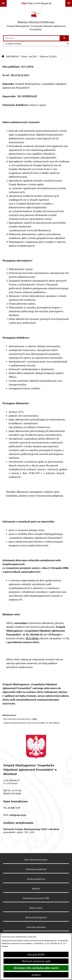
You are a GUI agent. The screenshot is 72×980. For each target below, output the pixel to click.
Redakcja (36, 889)
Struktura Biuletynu (36, 879)
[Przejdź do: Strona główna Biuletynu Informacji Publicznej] (3, 56)
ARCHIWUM (12, 57)
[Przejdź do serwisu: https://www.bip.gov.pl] (36, 3)
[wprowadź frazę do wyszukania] (32, 38)
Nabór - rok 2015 (29, 57)
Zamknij (36, 975)
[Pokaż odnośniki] (3, 3)
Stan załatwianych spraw (36, 860)
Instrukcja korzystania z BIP (36, 898)
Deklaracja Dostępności (36, 918)
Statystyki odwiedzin (36, 927)
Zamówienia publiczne (36, 869)
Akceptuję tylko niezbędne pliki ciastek (36, 968)
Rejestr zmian (36, 908)
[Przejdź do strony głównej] (36, 21)
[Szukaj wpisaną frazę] (64, 38)
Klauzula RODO (36, 955)
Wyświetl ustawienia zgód (36, 961)
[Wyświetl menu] (69, 3)
